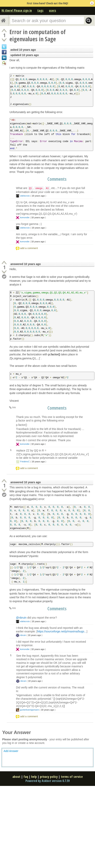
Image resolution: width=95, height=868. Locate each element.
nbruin (23, 635)
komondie (25, 217)
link (14, 407)
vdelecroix (25, 196)
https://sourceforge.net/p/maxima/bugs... (62, 631)
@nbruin (21, 618)
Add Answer (11, 751)
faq (26, 777)
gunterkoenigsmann (30, 710)
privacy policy (49, 777)
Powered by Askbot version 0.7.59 (47, 781)
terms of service (72, 777)
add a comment (29, 248)
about (16, 777)
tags (40, 10)
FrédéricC (25, 462)
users (53, 10)
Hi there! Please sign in (17, 10)
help (34, 777)
